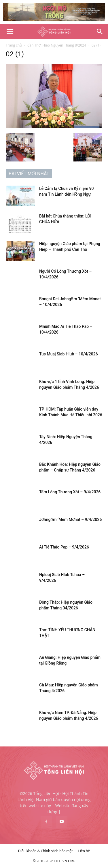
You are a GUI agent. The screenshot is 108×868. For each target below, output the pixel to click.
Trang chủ (14, 45)
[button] (10, 32)
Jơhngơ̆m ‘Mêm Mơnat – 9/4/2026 (70, 519)
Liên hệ (84, 851)
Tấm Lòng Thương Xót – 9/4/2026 (70, 492)
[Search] (100, 32)
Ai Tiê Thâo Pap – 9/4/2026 (64, 547)
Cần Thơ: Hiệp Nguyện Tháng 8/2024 (57, 45)
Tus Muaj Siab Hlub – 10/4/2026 (69, 354)
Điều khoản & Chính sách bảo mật (46, 851)
